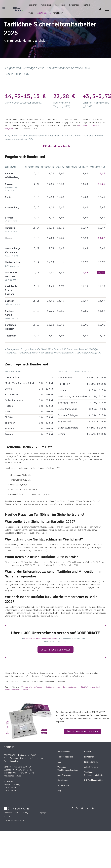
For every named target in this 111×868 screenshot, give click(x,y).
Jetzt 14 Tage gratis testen (55, 650)
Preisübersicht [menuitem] (64, 752)
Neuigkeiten (47, 5)
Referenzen (75, 5)
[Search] (100, 9)
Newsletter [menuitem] (89, 757)
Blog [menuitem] (59, 791)
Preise (30, 13)
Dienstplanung (70, 687)
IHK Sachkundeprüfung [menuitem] (94, 780)
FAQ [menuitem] (59, 762)
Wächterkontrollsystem (17, 690)
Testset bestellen (43, 13)
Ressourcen (61, 5)
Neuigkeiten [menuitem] (63, 780)
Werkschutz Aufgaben (32, 687)
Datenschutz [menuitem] (19, 813)
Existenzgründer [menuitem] (91, 762)
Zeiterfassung (53, 687)
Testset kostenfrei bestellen (82, 732)
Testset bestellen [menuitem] (65, 757)
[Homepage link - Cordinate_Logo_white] (16, 808)
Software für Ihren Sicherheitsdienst (40, 639)
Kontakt (87, 5)
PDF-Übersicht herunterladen (55, 146)
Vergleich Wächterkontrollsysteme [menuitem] (68, 769)
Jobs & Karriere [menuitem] (91, 767)
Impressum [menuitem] (8, 813)
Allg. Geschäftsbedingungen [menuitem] (36, 813)
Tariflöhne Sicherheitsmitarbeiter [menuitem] (94, 774)
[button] (107, 9)
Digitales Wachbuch (91, 687)
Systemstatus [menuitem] (63, 785)
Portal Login (58, 13)
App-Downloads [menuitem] (64, 775)
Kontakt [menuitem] (88, 752)
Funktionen (33, 5)
